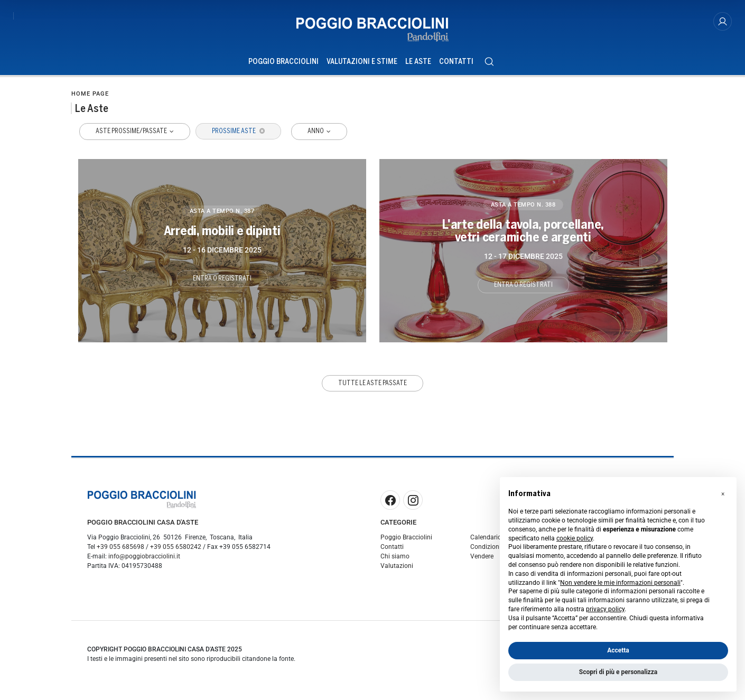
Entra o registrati (222, 278)
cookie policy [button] (575, 538)
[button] (723, 494)
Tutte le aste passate (373, 382)
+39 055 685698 (120, 547)
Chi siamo (395, 556)
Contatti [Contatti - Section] (456, 62)
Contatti (392, 547)
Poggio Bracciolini (406, 537)
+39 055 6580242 (176, 547)
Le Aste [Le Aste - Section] (418, 62)
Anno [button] (317, 131)
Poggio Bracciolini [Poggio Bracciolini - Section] (283, 62)
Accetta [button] (618, 650)
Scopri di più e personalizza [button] (618, 672)
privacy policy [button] (605, 609)
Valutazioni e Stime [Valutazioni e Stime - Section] (362, 62)
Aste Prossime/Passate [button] (132, 131)
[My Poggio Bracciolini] (723, 22)
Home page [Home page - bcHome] (90, 94)
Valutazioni (397, 566)
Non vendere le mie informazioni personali (620, 583)
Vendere (482, 556)
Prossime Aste (238, 131)
